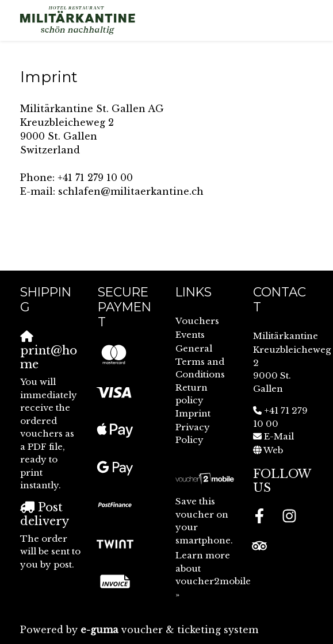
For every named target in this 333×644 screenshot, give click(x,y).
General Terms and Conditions (200, 361)
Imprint (193, 413)
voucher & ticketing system (169, 630)
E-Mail (279, 436)
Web (273, 450)
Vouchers (197, 321)
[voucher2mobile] (206, 478)
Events (190, 335)
